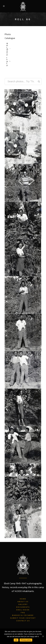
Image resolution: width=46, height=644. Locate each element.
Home (23, 599)
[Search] (39, 81)
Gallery (23, 604)
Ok (16, 640)
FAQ (23, 612)
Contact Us (23, 621)
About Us (23, 602)
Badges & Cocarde (23, 615)
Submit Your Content (23, 618)
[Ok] (43, 636)
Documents (23, 607)
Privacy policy (26, 640)
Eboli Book (23, 610)
